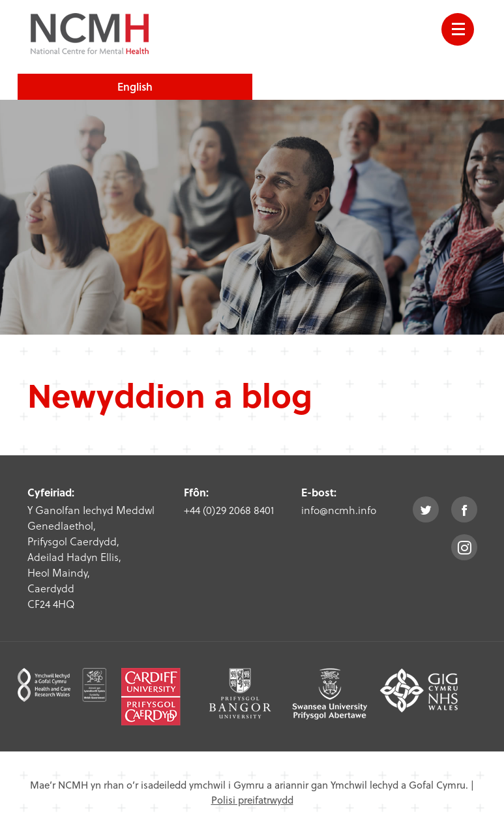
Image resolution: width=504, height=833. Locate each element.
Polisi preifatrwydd (252, 800)
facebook (464, 509)
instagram (464, 547)
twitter (426, 509)
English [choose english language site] (135, 86)
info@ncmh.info (339, 510)
